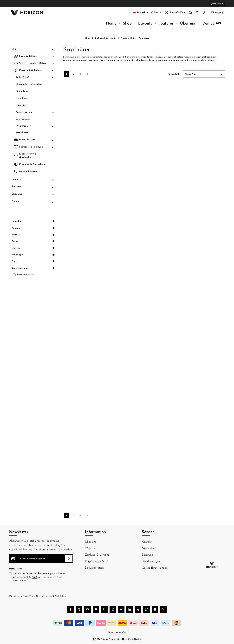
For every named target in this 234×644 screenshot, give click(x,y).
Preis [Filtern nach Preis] (33, 274)
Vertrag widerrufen (117, 632)
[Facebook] (71, 609)
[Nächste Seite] (81, 74)
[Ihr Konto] (205, 13)
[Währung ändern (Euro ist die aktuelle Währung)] (156, 13)
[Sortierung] (204, 74)
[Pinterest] (104, 609)
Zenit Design (135, 639)
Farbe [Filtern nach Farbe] (33, 247)
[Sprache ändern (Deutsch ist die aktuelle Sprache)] (141, 13)
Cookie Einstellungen (155, 568)
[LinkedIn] (130, 609)
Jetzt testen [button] (217, 3)
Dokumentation (94, 568)
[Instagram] (113, 609)
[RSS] (163, 609)
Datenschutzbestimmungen (39, 573)
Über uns (91, 542)
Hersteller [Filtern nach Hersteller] (33, 234)
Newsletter (149, 548)
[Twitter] (79, 609)
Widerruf (90, 548)
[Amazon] (155, 609)
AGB (34, 577)
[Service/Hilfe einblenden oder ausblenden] (175, 13)
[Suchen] (190, 13)
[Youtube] (87, 609)
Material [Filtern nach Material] (33, 260)
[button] (53, 49)
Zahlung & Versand (97, 555)
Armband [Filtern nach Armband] (33, 240)
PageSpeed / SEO (97, 561)
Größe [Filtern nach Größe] (33, 254)
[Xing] (138, 609)
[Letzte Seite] (88, 74)
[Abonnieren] (69, 559)
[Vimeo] (96, 609)
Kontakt (147, 542)
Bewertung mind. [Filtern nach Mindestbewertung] (33, 280)
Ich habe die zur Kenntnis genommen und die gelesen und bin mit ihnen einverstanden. (39, 577)
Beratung (148, 555)
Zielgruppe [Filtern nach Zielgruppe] (33, 267)
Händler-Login (151, 561)
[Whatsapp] (147, 609)
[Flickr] (121, 609)
